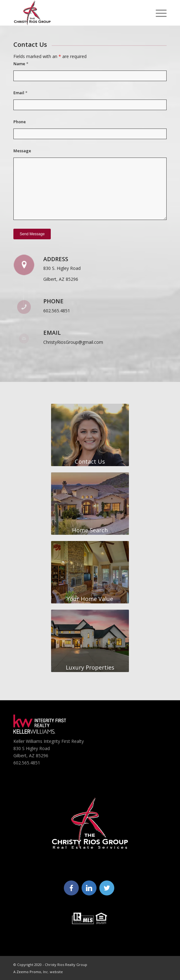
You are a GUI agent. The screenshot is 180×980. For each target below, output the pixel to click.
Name (21, 64)
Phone (20, 122)
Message (22, 151)
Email (20, 93)
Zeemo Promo (29, 972)
